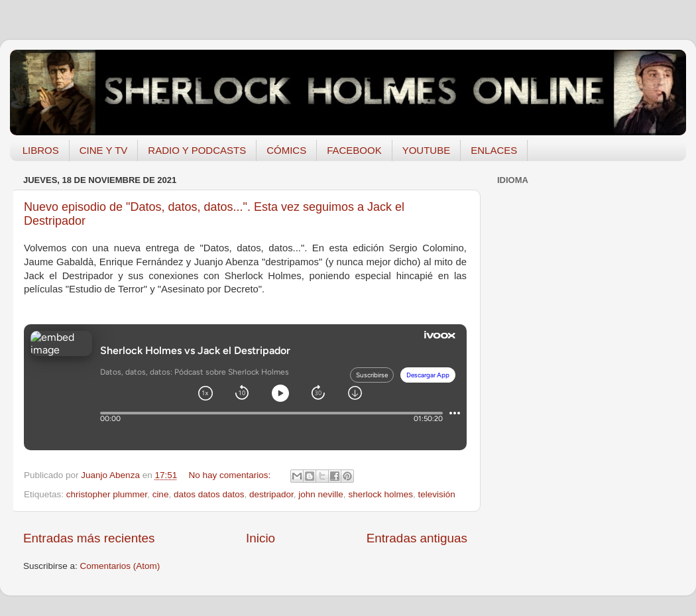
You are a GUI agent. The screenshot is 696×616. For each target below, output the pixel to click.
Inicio (261, 538)
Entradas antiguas (417, 538)
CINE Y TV (104, 150)
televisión (436, 494)
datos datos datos (209, 494)
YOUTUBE (427, 150)
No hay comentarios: (231, 475)
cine (161, 494)
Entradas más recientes (89, 538)
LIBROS (41, 150)
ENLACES (494, 150)
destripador (271, 494)
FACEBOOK (354, 150)
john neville (321, 494)
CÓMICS (286, 150)
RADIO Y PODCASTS (197, 150)
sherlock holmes (380, 494)
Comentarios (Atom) (120, 566)
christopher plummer (107, 494)
